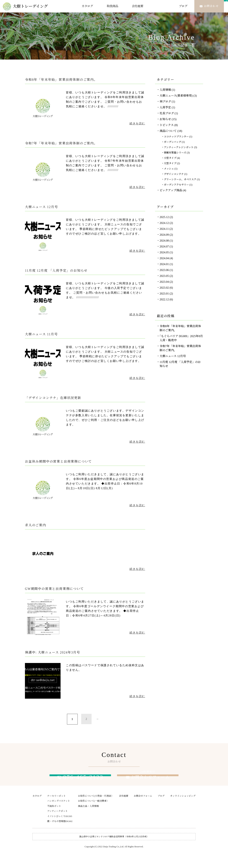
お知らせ (165, 119)
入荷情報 (165, 90)
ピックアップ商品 (171, 190)
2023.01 (164, 294)
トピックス (167, 125)
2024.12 (164, 223)
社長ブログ (167, 113)
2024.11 (164, 229)
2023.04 (164, 282)
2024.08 (164, 241)
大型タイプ (170, 163)
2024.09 (164, 235)
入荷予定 (165, 107)
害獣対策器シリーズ (175, 153)
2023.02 (164, 288)
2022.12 (164, 299)
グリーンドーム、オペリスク (180, 179)
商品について (168, 131)
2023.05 (164, 276)
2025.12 (164, 217)
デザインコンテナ (174, 174)
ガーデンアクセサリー (176, 185)
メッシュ (169, 169)
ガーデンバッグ (173, 142)
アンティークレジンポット (179, 147)
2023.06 (164, 270)
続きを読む (137, 123)
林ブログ (165, 102)
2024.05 (164, 252)
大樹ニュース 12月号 (173, 356)
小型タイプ (170, 158)
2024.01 (164, 264)
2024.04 (164, 258)
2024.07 (164, 246)
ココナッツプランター (176, 137)
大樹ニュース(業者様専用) (176, 96)
